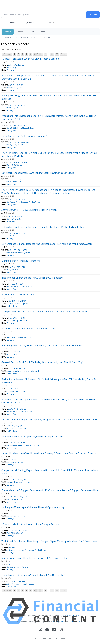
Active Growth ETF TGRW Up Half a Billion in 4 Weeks (30, 210)
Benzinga (11, 70)
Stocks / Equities (22, 304)
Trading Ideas (12, 482)
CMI (23, 85)
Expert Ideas (25, 320)
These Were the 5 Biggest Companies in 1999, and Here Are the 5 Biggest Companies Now (50, 490)
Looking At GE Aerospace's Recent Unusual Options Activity (33, 507)
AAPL (10, 105)
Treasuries (47, 37)
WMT (12, 304)
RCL (24, 179)
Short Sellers (11, 337)
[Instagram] (61, 630)
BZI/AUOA (15, 533)
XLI (11, 236)
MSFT (18, 301)
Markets (8, 32)
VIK (8, 182)
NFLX (14, 216)
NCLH (19, 179)
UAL (17, 270)
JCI (16, 68)
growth (18, 219)
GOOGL (13, 128)
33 (57, 54)
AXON (23, 142)
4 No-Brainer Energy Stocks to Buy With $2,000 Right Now (32, 278)
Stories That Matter (26, 550)
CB (19, 352)
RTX (23, 199)
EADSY (15, 199)
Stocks (21, 32)
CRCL (19, 267)
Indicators (48, 22)
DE (22, 352)
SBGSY (25, 233)
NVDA (24, 301)
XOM (15, 145)
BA (19, 65)
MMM (19, 369)
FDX (8, 354)
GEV (21, 284)
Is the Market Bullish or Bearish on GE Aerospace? (28, 329)
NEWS (19, 233)
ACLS (10, 250)
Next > (64, 54)
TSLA (20, 88)
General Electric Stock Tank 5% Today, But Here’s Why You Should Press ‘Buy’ (42, 362)
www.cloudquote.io (71, 616)
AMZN (16, 105)
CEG (13, 284)
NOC (8, 270)
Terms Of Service (76, 622)
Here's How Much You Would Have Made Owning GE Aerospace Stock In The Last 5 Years (49, 453)
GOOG (26, 125)
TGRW (20, 216)
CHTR (17, 391)
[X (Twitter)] (40, 630)
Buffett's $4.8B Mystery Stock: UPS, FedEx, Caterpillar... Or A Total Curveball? (42, 345)
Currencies (24, 37)
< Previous (7, 54)
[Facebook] (47, 630)
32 (52, 54)
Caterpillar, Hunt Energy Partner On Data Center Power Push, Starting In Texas (44, 227)
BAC (14, 267)
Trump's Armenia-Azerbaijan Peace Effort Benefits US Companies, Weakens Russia (45, 312)
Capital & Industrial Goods (23, 371)
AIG (15, 162)
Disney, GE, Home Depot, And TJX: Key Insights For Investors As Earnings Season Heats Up (50, 420)
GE (7, 68)
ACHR (11, 581)
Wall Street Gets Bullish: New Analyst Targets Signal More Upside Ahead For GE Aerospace (49, 541)
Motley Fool (12, 131)
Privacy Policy (59, 622)
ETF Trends (11, 222)
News (15, 37)
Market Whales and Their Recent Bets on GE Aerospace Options (35, 558)
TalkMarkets (12, 306)
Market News (15, 182)
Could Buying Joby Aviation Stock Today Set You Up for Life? (33, 575)
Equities (10, 88)
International (35, 37)
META (9, 165)
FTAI (25, 531)
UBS (24, 369)
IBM (13, 301)
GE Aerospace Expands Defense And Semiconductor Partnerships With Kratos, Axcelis (47, 244)
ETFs (32, 32)
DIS (23, 267)
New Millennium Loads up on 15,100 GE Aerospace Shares (32, 436)
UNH (23, 391)
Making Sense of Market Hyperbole (21, 261)
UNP (16, 354)
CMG (28, 142)
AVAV (15, 65)
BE (9, 284)
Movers (21, 253)
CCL (10, 179)
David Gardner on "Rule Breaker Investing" (24, 136)
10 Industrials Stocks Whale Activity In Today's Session (30, 59)
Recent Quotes (9, 22)
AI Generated (12, 550)
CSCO (20, 318)
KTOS (19, 250)
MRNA (9, 145)
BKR (10, 318)
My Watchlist (29, 22)
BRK (10, 352)
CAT (18, 85)
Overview (8, 37)
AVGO (27, 162)
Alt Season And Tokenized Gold (18, 295)
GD (23, 65)
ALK (10, 65)
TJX (21, 426)
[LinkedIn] (54, 630)
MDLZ (14, 480)
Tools (43, 32)
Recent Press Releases (26, 128)
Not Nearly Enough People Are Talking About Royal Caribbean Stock (38, 173)
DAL (16, 531)
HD (17, 426)
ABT (10, 85)
